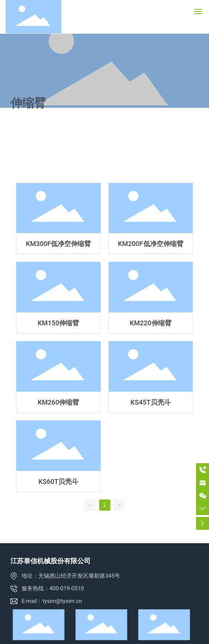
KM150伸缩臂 (58, 298)
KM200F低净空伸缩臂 (151, 219)
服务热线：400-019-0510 (53, 588)
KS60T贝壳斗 (58, 456)
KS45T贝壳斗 (151, 377)
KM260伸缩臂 (58, 377)
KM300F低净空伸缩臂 (58, 219)
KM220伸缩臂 (151, 298)
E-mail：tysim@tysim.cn (52, 601)
